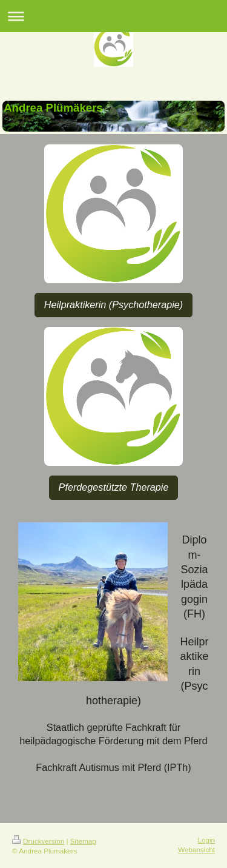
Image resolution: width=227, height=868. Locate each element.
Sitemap (83, 841)
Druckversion (38, 841)
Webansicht (196, 849)
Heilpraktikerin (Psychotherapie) (113, 304)
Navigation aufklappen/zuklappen (113, 16)
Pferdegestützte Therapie (114, 487)
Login (206, 840)
